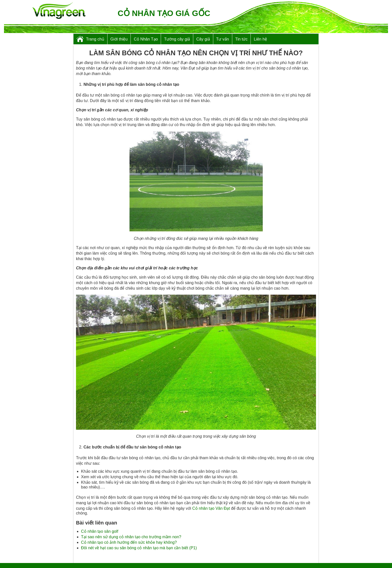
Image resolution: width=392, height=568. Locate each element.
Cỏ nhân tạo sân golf (100, 531)
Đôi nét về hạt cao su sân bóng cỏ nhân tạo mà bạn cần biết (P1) (139, 548)
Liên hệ (260, 39)
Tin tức (241, 39)
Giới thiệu (119, 39)
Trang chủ (95, 39)
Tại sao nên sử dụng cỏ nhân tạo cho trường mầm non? (131, 537)
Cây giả (203, 39)
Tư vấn (223, 39)
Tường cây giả (177, 39)
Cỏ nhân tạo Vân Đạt (211, 508)
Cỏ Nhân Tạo (146, 39)
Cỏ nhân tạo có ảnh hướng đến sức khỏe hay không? (129, 542)
